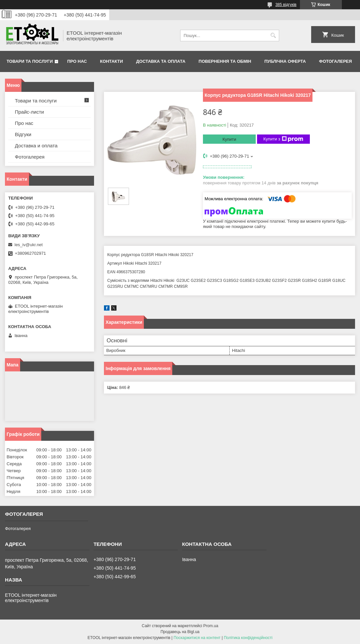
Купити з (283, 139)
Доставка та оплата (161, 61)
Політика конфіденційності (248, 638)
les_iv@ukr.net (29, 245)
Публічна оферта (285, 61)
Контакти (112, 61)
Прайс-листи (29, 112)
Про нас (77, 61)
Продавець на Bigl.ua (180, 632)
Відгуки (23, 134)
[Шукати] (273, 36)
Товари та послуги (30, 61)
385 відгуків (286, 5)
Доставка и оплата (36, 146)
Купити (229, 139)
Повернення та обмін (225, 61)
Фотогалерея (336, 61)
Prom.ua (211, 626)
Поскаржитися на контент (197, 638)
